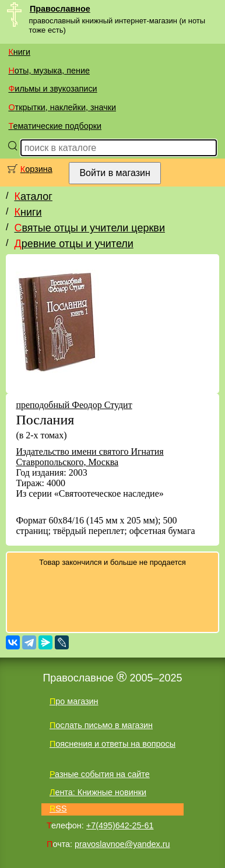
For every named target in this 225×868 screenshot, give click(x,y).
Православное (60, 9)
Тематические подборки (55, 126)
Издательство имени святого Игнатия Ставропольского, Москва (89, 457)
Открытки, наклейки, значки (62, 107)
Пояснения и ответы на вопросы (112, 744)
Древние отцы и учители (73, 244)
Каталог (33, 196)
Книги (19, 52)
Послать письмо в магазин (101, 725)
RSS (58, 809)
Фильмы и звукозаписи (52, 89)
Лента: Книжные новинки (98, 792)
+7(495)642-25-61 (120, 825)
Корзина (36, 169)
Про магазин (74, 701)
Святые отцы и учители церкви (89, 228)
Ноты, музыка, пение (49, 71)
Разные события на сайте (100, 774)
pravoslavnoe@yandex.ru (122, 844)
